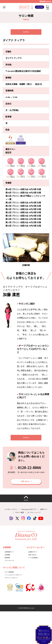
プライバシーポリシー (12, 581)
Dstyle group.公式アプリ (33, 512)
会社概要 (7, 557)
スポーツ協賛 (23, 515)
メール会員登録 (33, 560)
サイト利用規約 (10, 575)
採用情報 (7, 560)
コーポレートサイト (14, 512)
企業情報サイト (10, 555)
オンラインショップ (39, 515)
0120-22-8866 (29, 470)
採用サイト (10, 515)
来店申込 (26, 32)
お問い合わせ (33, 557)
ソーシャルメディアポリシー (14, 578)
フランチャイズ (10, 563)
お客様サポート (33, 555)
